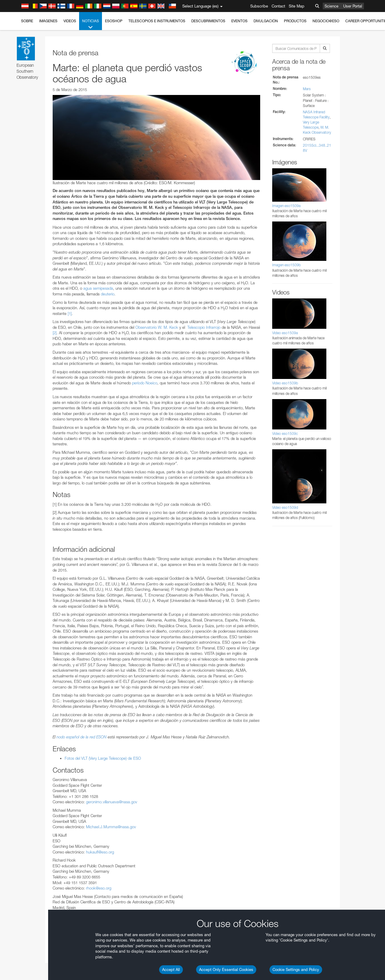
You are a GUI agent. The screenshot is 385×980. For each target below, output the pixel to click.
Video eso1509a (285, 333)
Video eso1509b (285, 383)
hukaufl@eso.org (100, 852)
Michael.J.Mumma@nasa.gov (111, 827)
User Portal (353, 6)
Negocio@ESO (326, 21)
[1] (70, 313)
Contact (278, 6)
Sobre (27, 21)
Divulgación (266, 21)
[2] (55, 333)
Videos (70, 21)
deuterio (108, 294)
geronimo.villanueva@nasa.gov (112, 802)
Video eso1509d (285, 507)
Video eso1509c (285, 434)
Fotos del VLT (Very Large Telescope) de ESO (103, 758)
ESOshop (114, 21)
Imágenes (48, 21)
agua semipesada (98, 288)
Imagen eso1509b (286, 265)
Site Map (297, 6)
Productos (295, 21)
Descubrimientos (208, 21)
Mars (307, 89)
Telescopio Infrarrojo (204, 327)
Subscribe (259, 6)
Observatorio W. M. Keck (157, 327)
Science (331, 6)
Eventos (239, 21)
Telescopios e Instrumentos (157, 21)
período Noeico (145, 383)
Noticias (91, 24)
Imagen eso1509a (286, 206)
